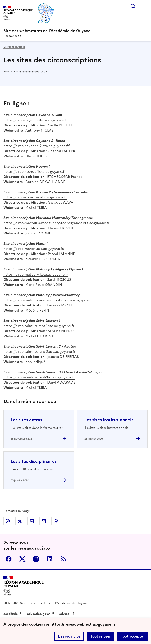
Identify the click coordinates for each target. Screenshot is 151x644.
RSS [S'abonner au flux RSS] (63, 559)
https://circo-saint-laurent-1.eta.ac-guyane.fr (39, 326)
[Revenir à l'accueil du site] (24, 586)
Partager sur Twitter (20, 521)
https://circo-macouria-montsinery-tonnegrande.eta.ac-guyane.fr (56, 223)
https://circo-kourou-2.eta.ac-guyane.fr (35, 197)
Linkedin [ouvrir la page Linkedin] (50, 559)
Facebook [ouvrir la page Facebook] (9, 559)
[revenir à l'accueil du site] (75, 31)
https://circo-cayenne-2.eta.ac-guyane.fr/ (37, 146)
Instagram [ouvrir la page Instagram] (36, 559)
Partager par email (44, 521)
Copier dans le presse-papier (56, 521)
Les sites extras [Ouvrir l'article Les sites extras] (26, 420)
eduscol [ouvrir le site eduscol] (65, 614)
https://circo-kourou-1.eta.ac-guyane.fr (35, 171)
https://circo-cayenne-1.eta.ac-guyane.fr (36, 120)
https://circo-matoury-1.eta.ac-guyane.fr (36, 274)
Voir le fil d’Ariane (14, 47)
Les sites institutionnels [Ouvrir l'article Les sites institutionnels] (109, 420)
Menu (145, 6)
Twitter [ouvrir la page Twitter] (22, 559)
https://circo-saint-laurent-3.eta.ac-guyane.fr (39, 377)
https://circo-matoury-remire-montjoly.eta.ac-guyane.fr (48, 300)
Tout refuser (100, 636)
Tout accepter (132, 636)
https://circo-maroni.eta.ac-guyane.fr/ (34, 249)
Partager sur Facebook (8, 521)
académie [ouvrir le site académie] (11, 614)
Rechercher (133, 6)
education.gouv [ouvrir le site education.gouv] (38, 614)
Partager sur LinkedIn (32, 521)
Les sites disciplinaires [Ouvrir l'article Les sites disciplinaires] (34, 461)
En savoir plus (69, 636)
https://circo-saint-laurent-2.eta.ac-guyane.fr (39, 351)
